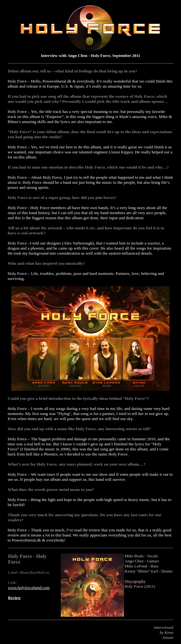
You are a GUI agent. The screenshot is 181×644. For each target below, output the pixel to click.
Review (14, 598)
